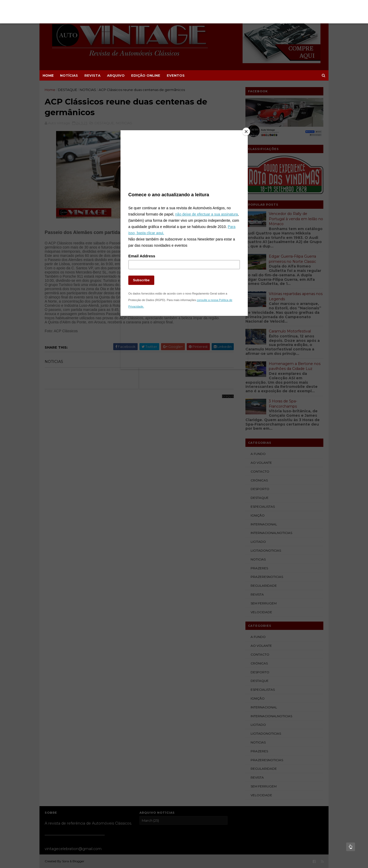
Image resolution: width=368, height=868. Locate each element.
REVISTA (92, 75)
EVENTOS (176, 75)
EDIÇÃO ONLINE (146, 75)
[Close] (246, 132)
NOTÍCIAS (69, 75)
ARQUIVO (116, 75)
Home (48, 75)
